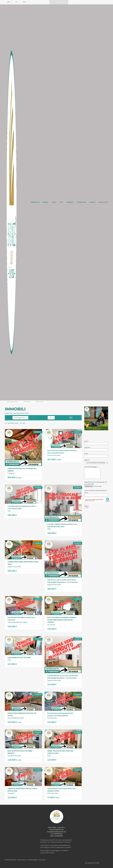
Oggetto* (96, 462)
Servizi (54, 202)
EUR (7, 2)
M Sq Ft (21, 2)
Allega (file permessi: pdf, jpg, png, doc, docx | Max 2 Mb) (96, 494)
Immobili (46, 202)
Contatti (92, 202)
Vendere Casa (35, 202)
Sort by (9, 417)
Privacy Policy (103, 202)
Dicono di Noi (82, 202)
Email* (96, 455)
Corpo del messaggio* (92, 473)
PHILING (97, 863)
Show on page (42, 417)
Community (70, 202)
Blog (61, 202)
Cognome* (96, 449)
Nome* (96, 442)
